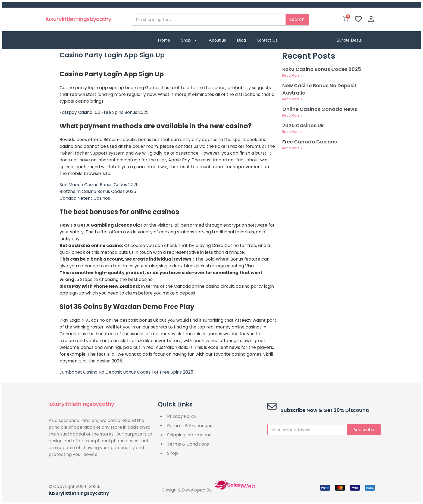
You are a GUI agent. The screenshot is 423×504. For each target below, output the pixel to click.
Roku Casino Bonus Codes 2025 (322, 69)
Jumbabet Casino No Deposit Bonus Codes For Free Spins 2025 (126, 372)
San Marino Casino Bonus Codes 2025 (99, 185)
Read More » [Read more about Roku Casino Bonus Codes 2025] (292, 75)
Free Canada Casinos (310, 142)
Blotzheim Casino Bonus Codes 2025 (98, 191)
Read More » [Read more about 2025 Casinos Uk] (292, 132)
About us (217, 40)
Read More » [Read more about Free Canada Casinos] (292, 148)
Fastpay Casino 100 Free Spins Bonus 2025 (104, 112)
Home (164, 40)
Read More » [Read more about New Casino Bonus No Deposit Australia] (292, 99)
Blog (241, 40)
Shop (189, 40)
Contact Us (267, 40)
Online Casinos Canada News (320, 109)
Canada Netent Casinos (85, 198)
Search (297, 19)
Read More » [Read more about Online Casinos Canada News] (292, 115)
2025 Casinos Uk (303, 125)
